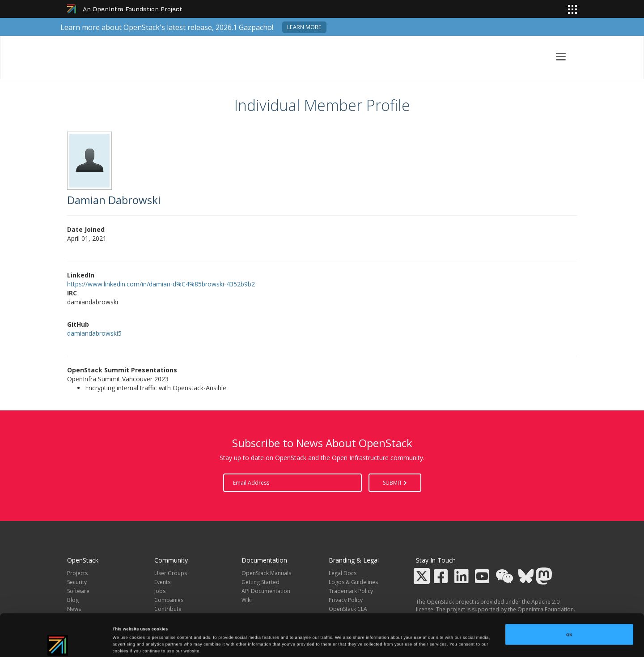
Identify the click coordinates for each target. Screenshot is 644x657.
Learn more (304, 27)
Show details (371, 642)
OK (569, 597)
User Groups (171, 573)
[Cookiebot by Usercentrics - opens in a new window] (58, 642)
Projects (77, 573)
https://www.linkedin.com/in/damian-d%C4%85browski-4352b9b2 (161, 284)
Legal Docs (343, 573)
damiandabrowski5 (94, 333)
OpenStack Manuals (266, 573)
